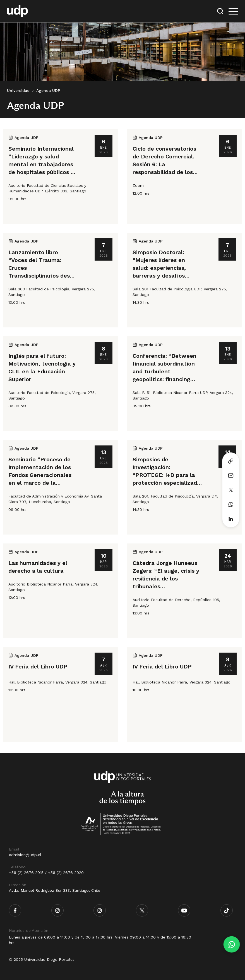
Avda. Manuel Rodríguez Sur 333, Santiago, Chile (55, 890)
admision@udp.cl (25, 855)
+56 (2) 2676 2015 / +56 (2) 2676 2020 (46, 873)
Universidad (18, 90)
